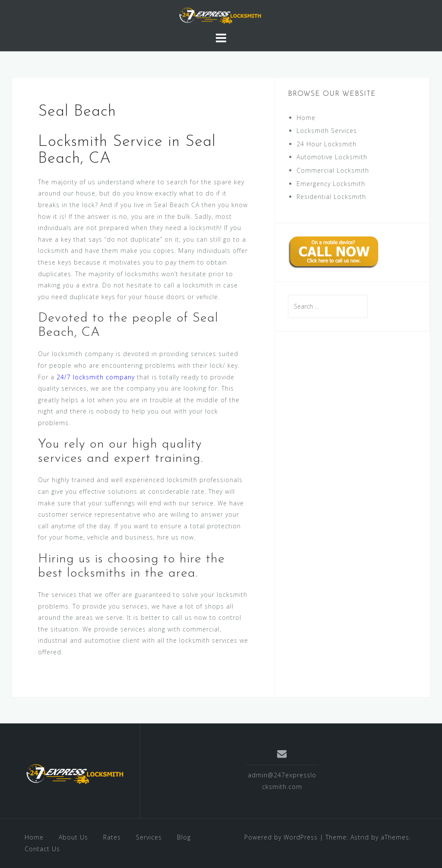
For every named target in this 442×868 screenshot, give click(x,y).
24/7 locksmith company (96, 377)
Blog (184, 837)
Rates (112, 837)
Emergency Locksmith (331, 184)
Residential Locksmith (331, 197)
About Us (73, 837)
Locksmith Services (327, 131)
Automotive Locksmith (332, 157)
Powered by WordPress (281, 837)
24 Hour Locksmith (327, 144)
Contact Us (42, 849)
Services (149, 837)
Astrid (360, 837)
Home (306, 118)
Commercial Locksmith (333, 170)
